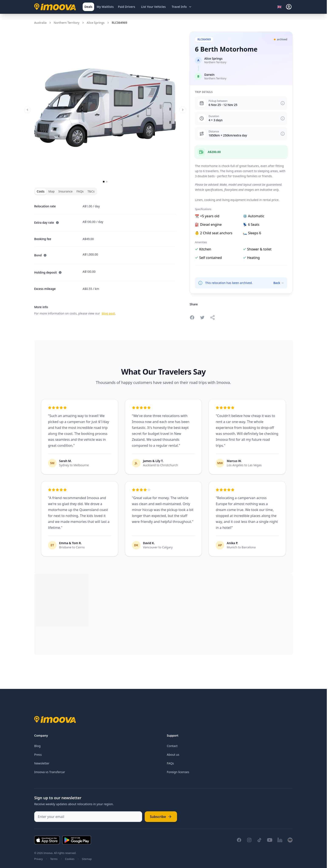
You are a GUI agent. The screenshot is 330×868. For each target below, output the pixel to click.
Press (38, 755)
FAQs (170, 763)
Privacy (38, 859)
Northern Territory (67, 23)
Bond (40, 255)
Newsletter (42, 763)
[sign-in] (289, 7)
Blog (37, 746)
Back (279, 283)
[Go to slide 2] (107, 182)
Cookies (70, 859)
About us (173, 755)
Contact (172, 746)
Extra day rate (47, 223)
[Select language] (281, 7)
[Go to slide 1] (104, 182)
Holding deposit (48, 272)
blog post (108, 313)
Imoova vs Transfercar (50, 772)
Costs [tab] (41, 191)
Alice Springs (96, 23)
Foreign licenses (178, 772)
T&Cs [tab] (91, 191)
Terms (54, 859)
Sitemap (87, 859)
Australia (40, 23)
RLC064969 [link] (120, 23)
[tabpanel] (105, 257)
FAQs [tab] (80, 191)
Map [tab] (51, 191)
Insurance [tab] (66, 191)
